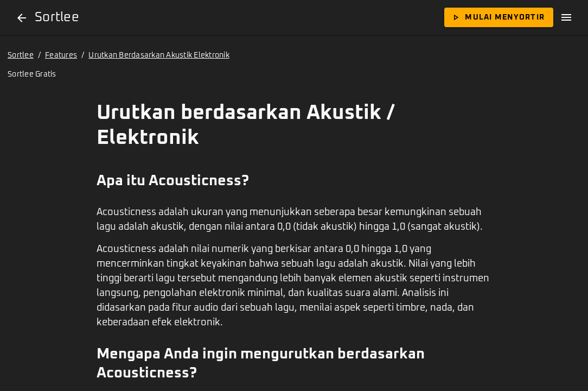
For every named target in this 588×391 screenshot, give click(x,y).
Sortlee (21, 55)
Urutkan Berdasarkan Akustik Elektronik (159, 55)
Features (61, 55)
